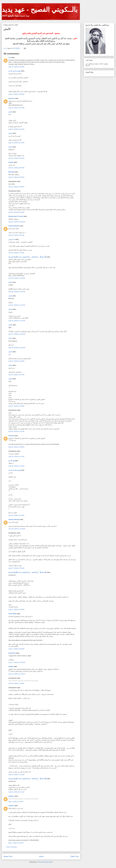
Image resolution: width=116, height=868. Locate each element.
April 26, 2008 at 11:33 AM (17, 278)
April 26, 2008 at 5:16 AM (16, 253)
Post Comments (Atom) (45, 862)
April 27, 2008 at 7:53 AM (16, 568)
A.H (10, 57)
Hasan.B (11, 436)
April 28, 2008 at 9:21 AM (16, 792)
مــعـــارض (12, 239)
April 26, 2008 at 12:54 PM (17, 348)
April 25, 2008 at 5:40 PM (16, 168)
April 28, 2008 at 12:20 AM (17, 674)
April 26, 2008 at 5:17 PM (16, 456)
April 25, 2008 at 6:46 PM (16, 187)
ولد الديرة (11, 461)
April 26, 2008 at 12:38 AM (17, 222)
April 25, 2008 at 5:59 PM (16, 177)
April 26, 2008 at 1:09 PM (16, 406)
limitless (11, 796)
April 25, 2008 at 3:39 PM (16, 67)
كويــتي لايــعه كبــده (14, 71)
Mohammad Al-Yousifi (16, 216)
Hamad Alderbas (14, 226)
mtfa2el (11, 162)
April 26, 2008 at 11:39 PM (17, 529)
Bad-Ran (11, 172)
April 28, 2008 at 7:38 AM (16, 683)
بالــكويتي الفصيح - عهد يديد (40, 10)
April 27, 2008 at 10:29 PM (17, 662)
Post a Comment (12, 847)
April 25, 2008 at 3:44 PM (16, 94)
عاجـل (10, 112)
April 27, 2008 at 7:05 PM (16, 609)
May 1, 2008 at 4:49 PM (16, 843)
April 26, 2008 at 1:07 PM (16, 375)
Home (41, 856)
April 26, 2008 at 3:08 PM (16, 447)
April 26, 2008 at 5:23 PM (16, 466)
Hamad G (12, 98)
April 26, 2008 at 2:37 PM (16, 431)
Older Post (75, 856)
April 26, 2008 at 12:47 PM (17, 305)
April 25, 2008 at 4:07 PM (16, 108)
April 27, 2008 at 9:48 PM (16, 649)
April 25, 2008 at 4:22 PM (16, 129)
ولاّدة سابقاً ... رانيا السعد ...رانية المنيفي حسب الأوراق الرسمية (27, 257)
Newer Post (8, 856)
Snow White (12, 614)
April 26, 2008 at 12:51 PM (17, 321)
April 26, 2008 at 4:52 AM (16, 235)
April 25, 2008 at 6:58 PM (16, 212)
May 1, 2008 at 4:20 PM (16, 802)
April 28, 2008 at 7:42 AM (16, 775)
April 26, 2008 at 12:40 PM (17, 292)
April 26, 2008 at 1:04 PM (16, 361)
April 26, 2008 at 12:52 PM (17, 334)
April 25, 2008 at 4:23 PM (16, 143)
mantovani (12, 653)
